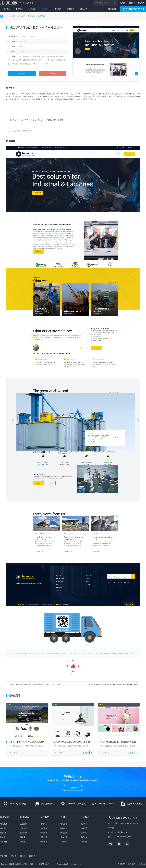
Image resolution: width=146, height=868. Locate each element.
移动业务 (3, 828)
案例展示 (45, 9)
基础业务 (3, 837)
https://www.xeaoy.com (123, 837)
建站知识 (64, 828)
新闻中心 (71, 9)
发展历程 (44, 833)
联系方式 (141, 3)
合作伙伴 (44, 842)
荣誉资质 (44, 837)
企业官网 (24, 824)
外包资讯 (64, 837)
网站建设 (123, 3)
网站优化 (64, 833)
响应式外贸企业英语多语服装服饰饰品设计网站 (121, 742)
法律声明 (84, 833)
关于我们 (58, 9)
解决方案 (32, 9)
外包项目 (3, 842)
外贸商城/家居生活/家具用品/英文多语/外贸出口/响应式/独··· (81, 742)
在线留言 (132, 3)
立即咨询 (52, 74)
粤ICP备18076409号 (46, 864)
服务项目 (19, 9)
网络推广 (3, 833)
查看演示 (22, 74)
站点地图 (142, 864)
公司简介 (44, 824)
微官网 (23, 837)
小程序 (23, 842)
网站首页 (6, 9)
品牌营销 (41, 16)
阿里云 (23, 856)
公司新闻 (64, 842)
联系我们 (84, 9)
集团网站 (24, 833)
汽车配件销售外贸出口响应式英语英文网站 (27, 742)
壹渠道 (14, 856)
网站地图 (84, 842)
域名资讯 (64, 824)
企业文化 (44, 828)
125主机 (32, 856)
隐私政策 (84, 837)
